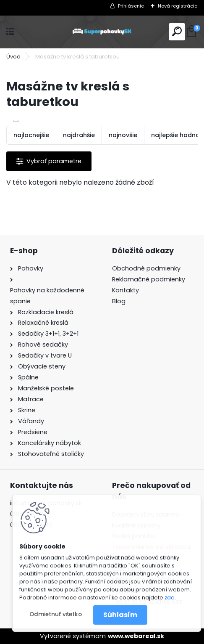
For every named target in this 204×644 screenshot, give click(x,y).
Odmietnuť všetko (56, 614)
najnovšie (123, 135)
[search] (177, 31)
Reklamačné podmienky (149, 279)
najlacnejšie (31, 135)
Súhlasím (120, 615)
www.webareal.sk (136, 636)
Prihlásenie (131, 6)
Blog (119, 301)
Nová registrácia (178, 6)
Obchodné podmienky (146, 268)
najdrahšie (79, 135)
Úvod (13, 57)
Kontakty (126, 290)
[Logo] (102, 32)
